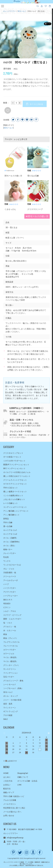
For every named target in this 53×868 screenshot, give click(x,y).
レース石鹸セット (11, 503)
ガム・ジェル (9, 569)
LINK (19, 785)
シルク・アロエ (10, 611)
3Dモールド (8, 128)
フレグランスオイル (11, 642)
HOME (6, 773)
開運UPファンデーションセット (16, 465)
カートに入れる (36, 104)
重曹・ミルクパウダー (12, 619)
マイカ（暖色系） (11, 661)
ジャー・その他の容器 (12, 700)
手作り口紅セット (11, 488)
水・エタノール (10, 630)
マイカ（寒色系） (11, 658)
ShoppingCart (23, 773)
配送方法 (7, 789)
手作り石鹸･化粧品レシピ (14, 796)
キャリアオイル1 (10, 530)
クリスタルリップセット (13, 453)
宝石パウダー (9, 677)
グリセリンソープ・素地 (13, 681)
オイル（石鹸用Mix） (12, 542)
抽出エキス (8, 600)
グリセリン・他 (10, 627)
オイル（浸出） (10, 546)
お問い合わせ (9, 816)
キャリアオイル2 (10, 534)
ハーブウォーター (11, 596)
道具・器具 (8, 704)
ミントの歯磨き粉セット (13, 496)
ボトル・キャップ (11, 696)
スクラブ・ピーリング (12, 615)
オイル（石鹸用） (11, 538)
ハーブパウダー (10, 588)
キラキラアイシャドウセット (15, 484)
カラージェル (9, 654)
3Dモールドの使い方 (36, 217)
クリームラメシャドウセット (15, 480)
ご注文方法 (8, 781)
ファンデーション (11, 673)
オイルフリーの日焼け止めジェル (17, 472)
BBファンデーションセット (14, 468)
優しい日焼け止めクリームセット (17, 476)
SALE (5, 719)
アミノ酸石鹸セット (11, 515)
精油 (5, 634)
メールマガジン (10, 804)
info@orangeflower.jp (15, 838)
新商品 (6, 519)
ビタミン (7, 607)
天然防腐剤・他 (10, 573)
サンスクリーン (10, 669)
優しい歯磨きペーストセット (15, 492)
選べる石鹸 (8, 526)
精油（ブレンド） (11, 638)
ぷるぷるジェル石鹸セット (14, 499)
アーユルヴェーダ (11, 580)
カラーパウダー (10, 650)
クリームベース (10, 577)
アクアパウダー (10, 592)
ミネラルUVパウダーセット (14, 461)
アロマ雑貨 (8, 715)
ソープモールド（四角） (13, 688)
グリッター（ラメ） (11, 665)
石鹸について (23, 777)
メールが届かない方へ (12, 812)
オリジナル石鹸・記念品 (27, 781)
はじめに (7, 777)
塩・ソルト (8, 623)
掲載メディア (9, 792)
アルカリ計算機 (10, 800)
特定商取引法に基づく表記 (14, 808)
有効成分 (7, 603)
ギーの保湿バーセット (12, 457)
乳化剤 (6, 557)
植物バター (8, 549)
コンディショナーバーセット (15, 507)
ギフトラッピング (11, 711)
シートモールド (10, 685)
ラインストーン (10, 708)
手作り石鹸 (8, 522)
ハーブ (6, 584)
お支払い (7, 785)
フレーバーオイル (11, 646)
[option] (26, 40)
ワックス (7, 561)
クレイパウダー (10, 553)
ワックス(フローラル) (12, 565)
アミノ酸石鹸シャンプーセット (16, 511)
